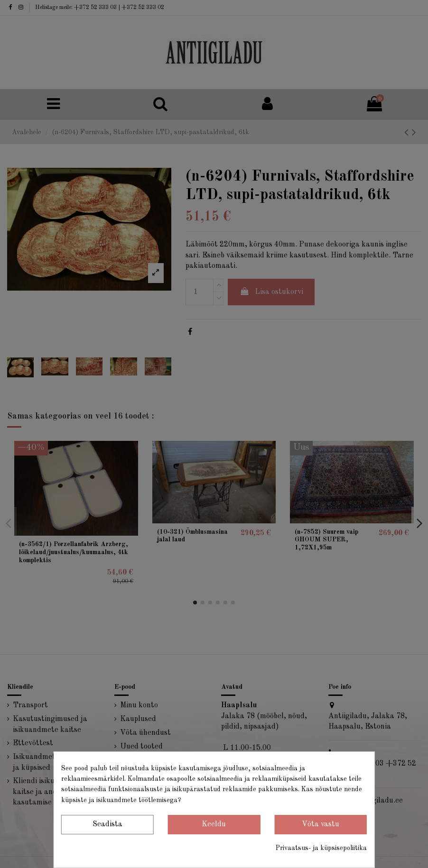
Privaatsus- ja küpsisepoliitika (321, 848)
